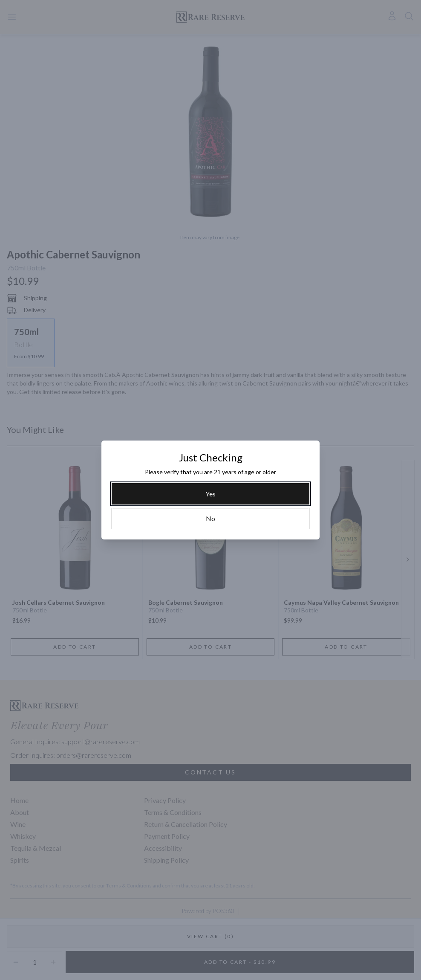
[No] (210, 519)
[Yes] (210, 494)
